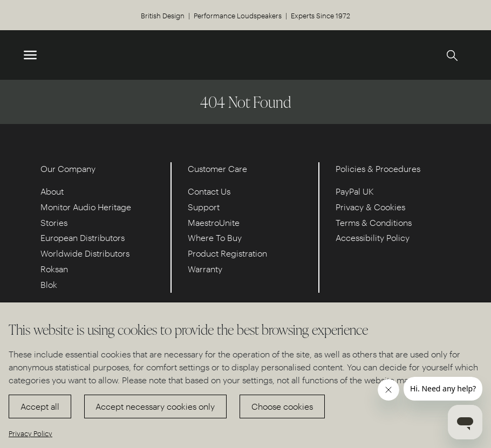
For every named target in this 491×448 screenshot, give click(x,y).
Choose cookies (282, 406)
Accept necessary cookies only (155, 406)
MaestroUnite (214, 222)
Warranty (205, 269)
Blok (49, 284)
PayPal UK (355, 191)
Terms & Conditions (374, 222)
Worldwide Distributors (85, 253)
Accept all (40, 406)
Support (204, 207)
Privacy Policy (30, 433)
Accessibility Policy (373, 237)
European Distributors (83, 237)
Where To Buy (215, 237)
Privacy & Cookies (370, 207)
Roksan (54, 269)
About (52, 191)
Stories (54, 222)
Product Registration (227, 253)
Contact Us (209, 191)
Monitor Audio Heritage (86, 207)
